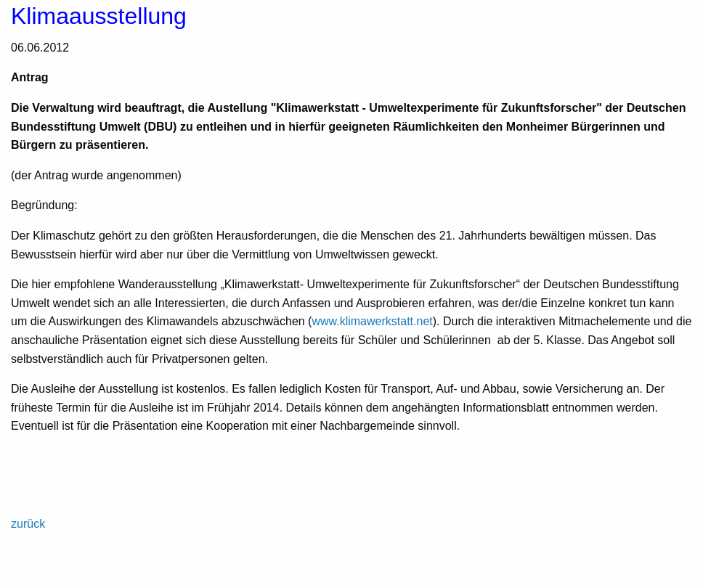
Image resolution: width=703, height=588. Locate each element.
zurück (28, 524)
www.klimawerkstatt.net (372, 321)
